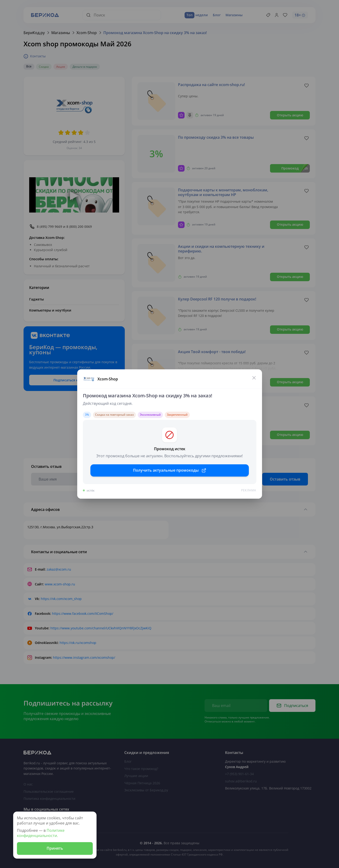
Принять (55, 848)
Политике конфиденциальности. (41, 833)
